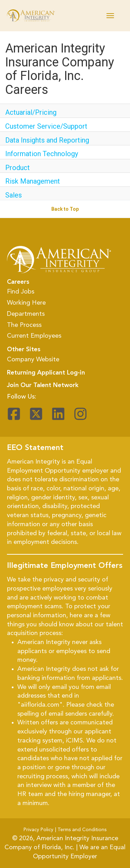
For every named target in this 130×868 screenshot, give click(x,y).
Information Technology (42, 154)
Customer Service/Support (46, 126)
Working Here (26, 303)
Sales (14, 195)
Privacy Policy (38, 830)
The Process (24, 325)
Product (18, 168)
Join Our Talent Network (43, 385)
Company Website (33, 360)
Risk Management (33, 181)
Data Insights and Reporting (47, 140)
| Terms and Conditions (81, 830)
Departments (26, 314)
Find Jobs (21, 292)
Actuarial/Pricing (31, 112)
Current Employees (34, 336)
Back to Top (65, 209)
